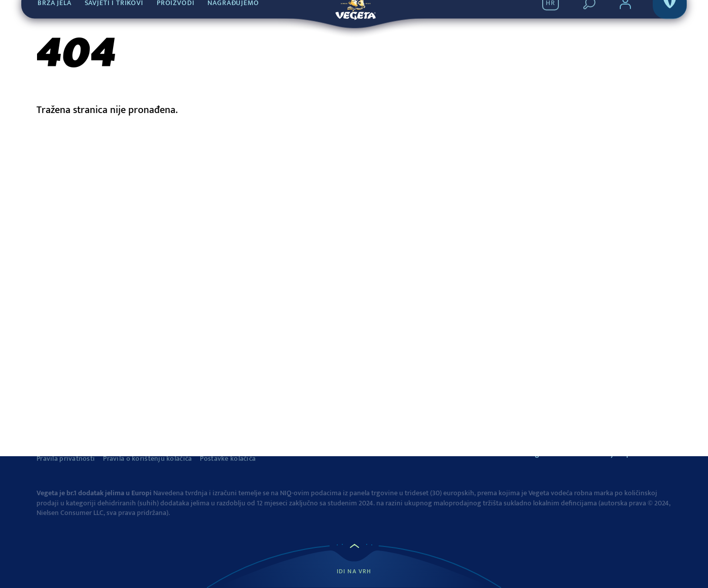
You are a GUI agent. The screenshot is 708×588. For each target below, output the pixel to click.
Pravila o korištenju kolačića (147, 459)
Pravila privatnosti (66, 459)
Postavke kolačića (228, 459)
